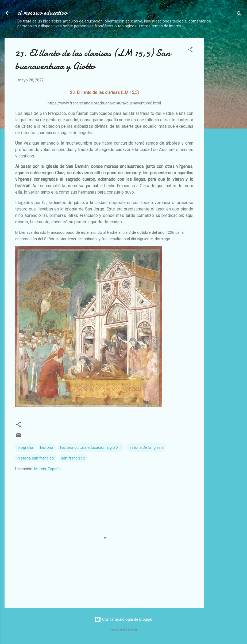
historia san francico (36, 458)
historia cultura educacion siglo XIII (91, 447)
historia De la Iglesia (146, 447)
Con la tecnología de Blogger (124, 619)
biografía (25, 447)
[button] (190, 50)
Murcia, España (47, 469)
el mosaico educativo (42, 13)
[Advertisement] (228, 119)
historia (47, 447)
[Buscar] (239, 15)
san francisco (73, 458)
